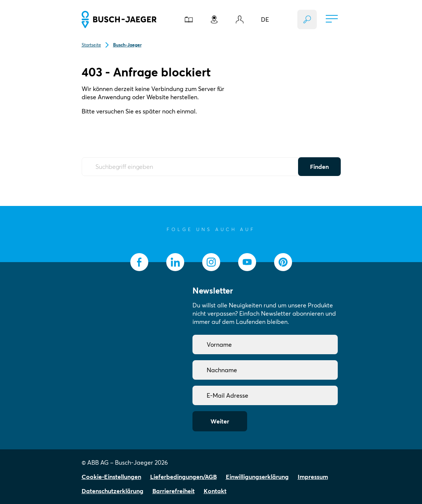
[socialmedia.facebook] (139, 262)
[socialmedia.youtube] (247, 262)
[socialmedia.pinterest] (283, 262)
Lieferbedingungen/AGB (183, 477)
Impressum (313, 477)
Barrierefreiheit (174, 491)
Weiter (220, 421)
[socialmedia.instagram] (211, 262)
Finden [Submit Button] (319, 167)
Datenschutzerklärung (113, 491)
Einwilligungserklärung (257, 477)
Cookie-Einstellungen (111, 477)
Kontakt (215, 491)
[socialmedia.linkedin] (175, 262)
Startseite (91, 45)
